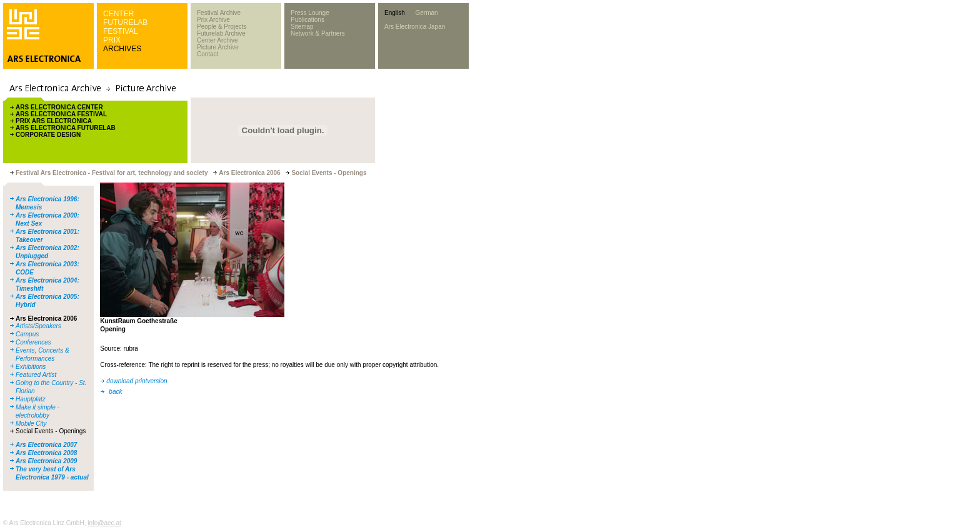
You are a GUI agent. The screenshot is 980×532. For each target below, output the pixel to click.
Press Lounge (310, 13)
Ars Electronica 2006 (46, 319)
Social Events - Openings (51, 431)
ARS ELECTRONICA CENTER (59, 107)
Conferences (33, 342)
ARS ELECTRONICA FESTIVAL (61, 114)
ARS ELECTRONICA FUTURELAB (66, 128)
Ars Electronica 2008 (46, 453)
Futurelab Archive (221, 33)
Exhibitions (31, 367)
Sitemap (302, 27)
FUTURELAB (125, 23)
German (426, 13)
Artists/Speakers (38, 326)
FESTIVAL (121, 31)
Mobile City (31, 424)
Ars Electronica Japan (415, 27)
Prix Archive (213, 20)
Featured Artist (36, 375)
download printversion (137, 381)
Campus (27, 334)
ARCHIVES (122, 49)
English (395, 13)
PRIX (112, 40)
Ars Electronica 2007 (46, 445)
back (115, 392)
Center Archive (217, 40)
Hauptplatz (31, 399)
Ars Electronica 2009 (46, 461)
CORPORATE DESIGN (48, 135)
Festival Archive (219, 13)
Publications (307, 20)
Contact (207, 54)
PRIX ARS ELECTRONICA (54, 121)
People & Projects (222, 27)
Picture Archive (218, 47)
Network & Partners (318, 33)
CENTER (118, 14)
